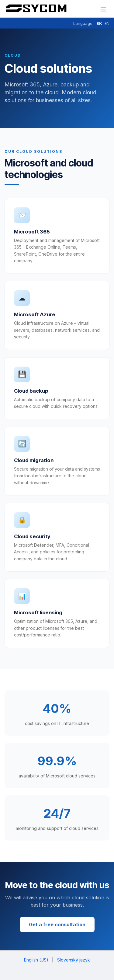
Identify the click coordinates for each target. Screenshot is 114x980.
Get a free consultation (57, 925)
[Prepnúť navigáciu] (103, 9)
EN (107, 23)
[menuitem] (36, 960)
